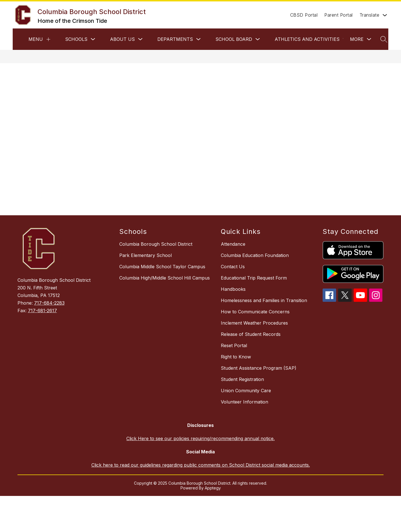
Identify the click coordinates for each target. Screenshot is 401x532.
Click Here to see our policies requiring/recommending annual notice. (200, 438)
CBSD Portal (304, 15)
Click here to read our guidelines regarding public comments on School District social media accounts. (201, 465)
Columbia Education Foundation (255, 255)
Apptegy (213, 488)
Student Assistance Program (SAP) (259, 368)
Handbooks (233, 289)
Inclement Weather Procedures (254, 323)
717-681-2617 (42, 311)
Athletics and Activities (307, 39)
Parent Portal (339, 15)
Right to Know (236, 357)
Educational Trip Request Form (254, 278)
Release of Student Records (251, 334)
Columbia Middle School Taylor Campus (162, 267)
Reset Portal (234, 345)
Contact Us (233, 267)
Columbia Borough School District (156, 244)
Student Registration (242, 379)
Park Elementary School (146, 255)
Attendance (233, 244)
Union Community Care (246, 391)
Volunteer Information (244, 402)
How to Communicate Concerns (255, 312)
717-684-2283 (49, 303)
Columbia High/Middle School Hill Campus (165, 278)
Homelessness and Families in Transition (264, 300)
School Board (234, 39)
